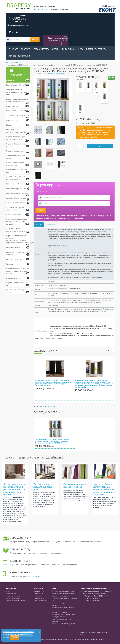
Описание (39, 225)
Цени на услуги (39, 591)
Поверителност (11, 594)
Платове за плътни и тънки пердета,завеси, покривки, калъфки (17, 222)
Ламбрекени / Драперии (16, 203)
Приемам (15, 638)
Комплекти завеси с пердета (17, 193)
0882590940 (35, 576)
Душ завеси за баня (14, 278)
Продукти (26, 49)
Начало (13, 49)
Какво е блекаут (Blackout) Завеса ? (64, 624)
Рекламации (38, 596)
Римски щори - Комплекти (16, 184)
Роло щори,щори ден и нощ (17, 189)
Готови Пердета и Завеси (46, 49)
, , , (94, 594)
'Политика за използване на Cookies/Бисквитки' (19, 632)
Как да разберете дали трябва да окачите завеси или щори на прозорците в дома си (104, 489)
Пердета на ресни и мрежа (16, 151)
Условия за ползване (13, 596)
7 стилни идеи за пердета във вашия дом (44, 487)
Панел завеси (68, 49)
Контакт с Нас (38, 594)
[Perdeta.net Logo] (19, 7)
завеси (53, 406)
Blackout (47, 406)
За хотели (10, 264)
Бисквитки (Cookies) (40, 601)
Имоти (82, 635)
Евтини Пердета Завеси (15, 85)
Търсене (35, 40)
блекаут (41, 406)
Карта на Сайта (39, 598)
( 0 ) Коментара (50, 74)
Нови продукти (12, 106)
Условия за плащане (12, 598)
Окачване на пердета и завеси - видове (75, 485)
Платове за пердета (96, 49)
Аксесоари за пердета (15, 259)
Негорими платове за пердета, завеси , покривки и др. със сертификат (18, 271)
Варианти (80, 80)
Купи (100, 146)
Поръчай (41, 210)
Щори (81, 49)
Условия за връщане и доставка (16, 601)
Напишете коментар (63, 74)
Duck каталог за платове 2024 (90, 632)
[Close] (39, 632)
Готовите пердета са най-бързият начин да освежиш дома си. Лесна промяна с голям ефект (15, 489)
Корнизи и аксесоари (19, 56)
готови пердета (69, 639)
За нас (8, 591)
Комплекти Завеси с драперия (18, 198)
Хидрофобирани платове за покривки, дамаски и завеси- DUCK (17, 92)
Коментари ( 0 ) (51, 225)
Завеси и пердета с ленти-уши (18, 116)
